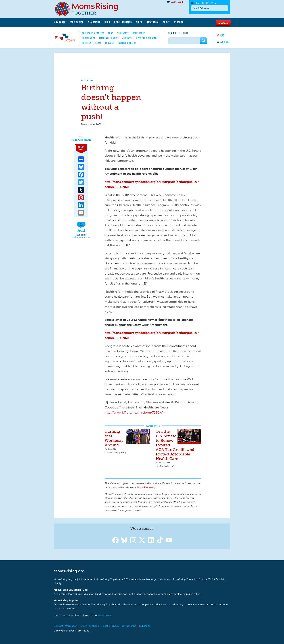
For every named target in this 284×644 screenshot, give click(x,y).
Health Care (87, 80)
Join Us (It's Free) (206, 3)
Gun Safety (123, 33)
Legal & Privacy (110, 626)
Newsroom (153, 22)
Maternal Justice (109, 38)
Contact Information (65, 626)
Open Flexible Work (147, 38)
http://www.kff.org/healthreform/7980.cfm (135, 412)
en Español (177, 2)
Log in (224, 42)
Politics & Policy (127, 43)
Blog (107, 22)
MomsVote (60, 22)
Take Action (77, 22)
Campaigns (94, 22)
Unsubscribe (129, 626)
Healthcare (139, 33)
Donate (223, 23)
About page (105, 615)
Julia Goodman (81, 140)
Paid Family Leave (92, 43)
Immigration (89, 38)
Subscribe (145, 626)
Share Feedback (90, 626)
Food (111, 33)
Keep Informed (123, 22)
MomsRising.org (89, 9)
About (166, 22)
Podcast (110, 43)
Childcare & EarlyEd (93, 33)
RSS (223, 35)
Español (179, 22)
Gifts (139, 22)
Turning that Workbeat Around (114, 438)
